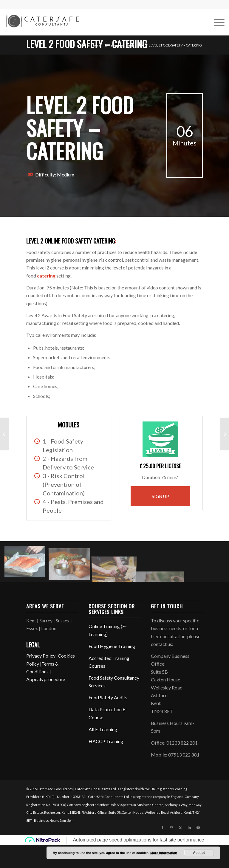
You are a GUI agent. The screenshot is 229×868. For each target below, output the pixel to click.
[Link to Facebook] (163, 827)
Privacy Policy (41, 656)
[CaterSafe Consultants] (42, 21)
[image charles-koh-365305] (72, 564)
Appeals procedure (46, 679)
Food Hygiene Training (112, 646)
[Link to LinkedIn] (189, 827)
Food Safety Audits (108, 697)
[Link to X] (180, 827)
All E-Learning (103, 729)
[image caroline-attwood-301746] (27, 564)
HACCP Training (106, 741)
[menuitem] (216, 22)
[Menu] (216, 22)
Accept (199, 853)
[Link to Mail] (171, 827)
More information (164, 853)
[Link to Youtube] (198, 827)
